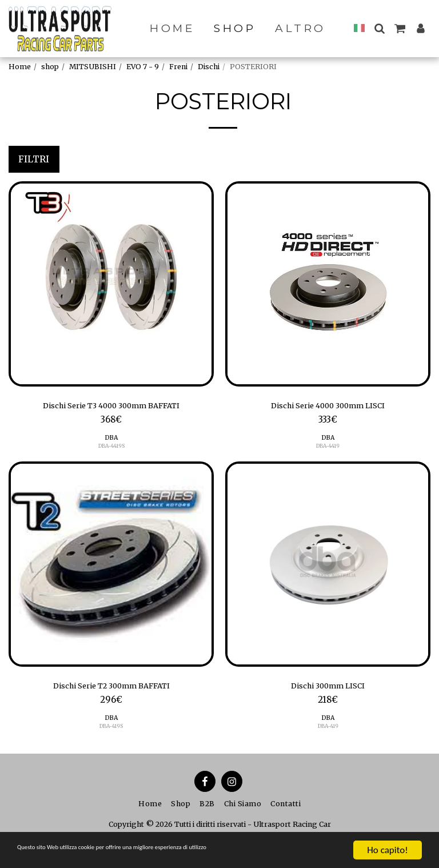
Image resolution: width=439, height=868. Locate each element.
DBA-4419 (328, 448)
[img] (111, 284)
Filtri (34, 159)
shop (50, 67)
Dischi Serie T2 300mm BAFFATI (111, 690)
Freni (178, 67)
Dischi (209, 67)
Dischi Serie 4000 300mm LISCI (328, 407)
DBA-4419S (111, 448)
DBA (111, 440)
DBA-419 (328, 731)
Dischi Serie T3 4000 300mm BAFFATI (111, 407)
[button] (379, 28)
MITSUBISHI (93, 67)
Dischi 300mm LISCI (328, 690)
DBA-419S (111, 731)
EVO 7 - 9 (143, 67)
